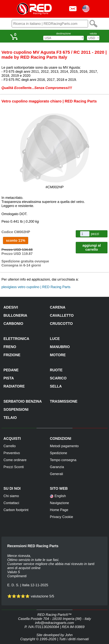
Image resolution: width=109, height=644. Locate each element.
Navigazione (59, 503)
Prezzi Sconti (14, 467)
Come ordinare (15, 460)
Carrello (10, 446)
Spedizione (58, 453)
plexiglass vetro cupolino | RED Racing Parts (36, 287)
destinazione (63, 34)
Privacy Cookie (61, 517)
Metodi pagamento (64, 446)
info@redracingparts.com (54, 623)
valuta (93, 34)
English (60, 496)
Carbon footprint (16, 510)
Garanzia (57, 467)
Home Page (59, 510)
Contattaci (11, 503)
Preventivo (12, 453)
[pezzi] (85, 234)
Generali (56, 474)
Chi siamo (11, 496)
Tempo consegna (63, 460)
